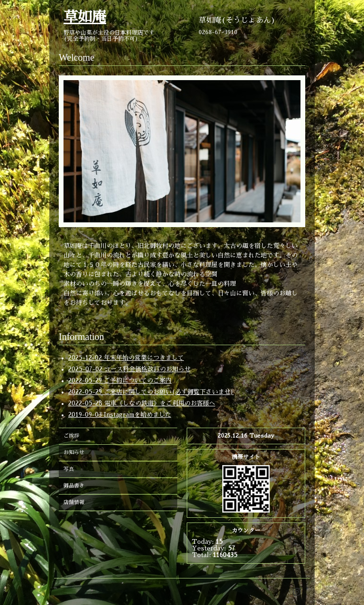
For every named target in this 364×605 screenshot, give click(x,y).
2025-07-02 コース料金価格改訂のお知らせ (129, 369)
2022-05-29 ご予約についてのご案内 (120, 380)
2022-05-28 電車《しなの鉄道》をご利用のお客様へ (142, 403)
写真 (69, 469)
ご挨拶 (71, 436)
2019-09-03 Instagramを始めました (120, 415)
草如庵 (85, 17)
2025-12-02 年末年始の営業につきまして (126, 358)
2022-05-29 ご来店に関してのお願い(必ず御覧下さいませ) (151, 392)
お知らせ (74, 453)
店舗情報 (74, 502)
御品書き (74, 486)
